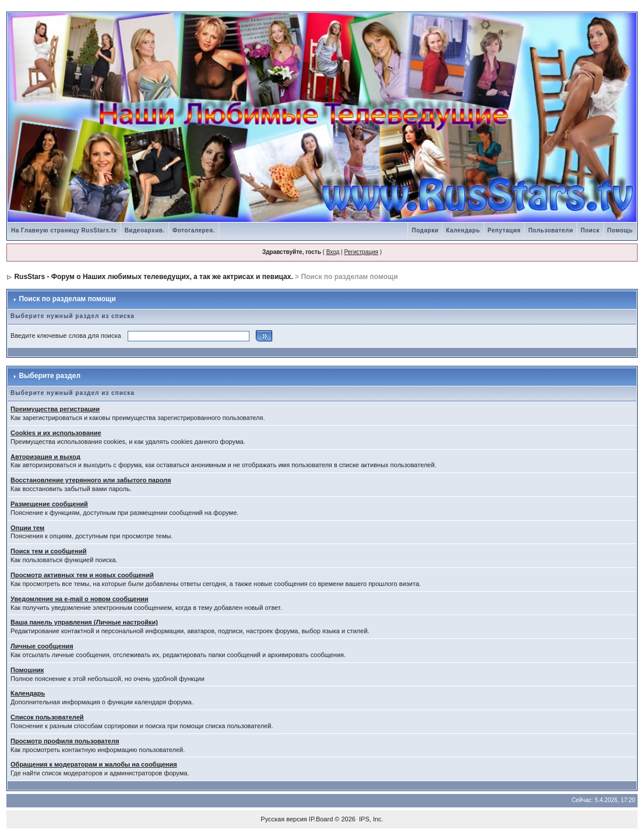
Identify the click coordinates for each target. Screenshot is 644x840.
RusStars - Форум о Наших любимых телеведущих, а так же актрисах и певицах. (153, 277)
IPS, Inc (370, 819)
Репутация (504, 230)
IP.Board (321, 819)
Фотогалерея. (194, 230)
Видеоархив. (145, 230)
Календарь (463, 230)
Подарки (425, 230)
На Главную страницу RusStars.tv (64, 230)
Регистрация (361, 252)
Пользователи (550, 230)
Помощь (620, 230)
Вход (333, 252)
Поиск (590, 230)
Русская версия (284, 819)
